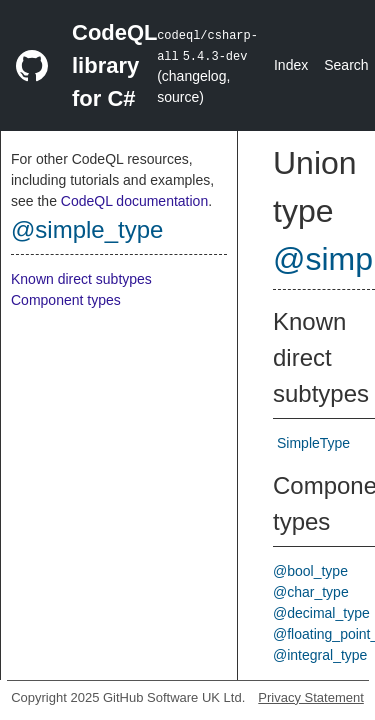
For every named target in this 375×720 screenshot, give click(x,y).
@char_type (311, 592)
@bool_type (310, 571)
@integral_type (320, 655)
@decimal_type (321, 613)
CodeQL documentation (134, 201)
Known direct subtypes (81, 279)
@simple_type (87, 229)
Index (291, 65)
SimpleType (313, 443)
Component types (66, 300)
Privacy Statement (311, 697)
